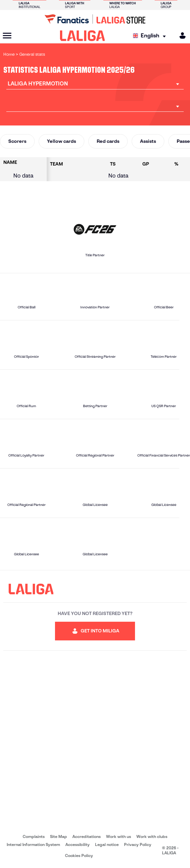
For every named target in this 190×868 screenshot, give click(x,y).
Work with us (118, 836)
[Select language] (151, 36)
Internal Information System (33, 844)
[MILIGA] (180, 36)
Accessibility (77, 844)
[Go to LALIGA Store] (95, 19)
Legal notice (107, 844)
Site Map (58, 836)
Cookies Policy (79, 855)
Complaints (34, 836)
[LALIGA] (82, 36)
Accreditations (86, 836)
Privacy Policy (138, 844)
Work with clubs (152, 836)
